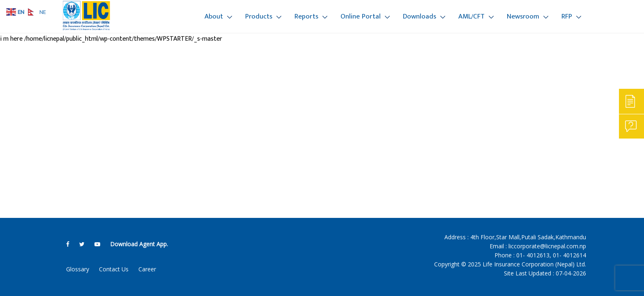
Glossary (78, 269)
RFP (567, 16)
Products (259, 16)
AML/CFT (471, 16)
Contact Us (114, 269)
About (214, 16)
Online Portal (361, 16)
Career (147, 269)
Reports (306, 16)
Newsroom (523, 16)
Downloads (420, 16)
